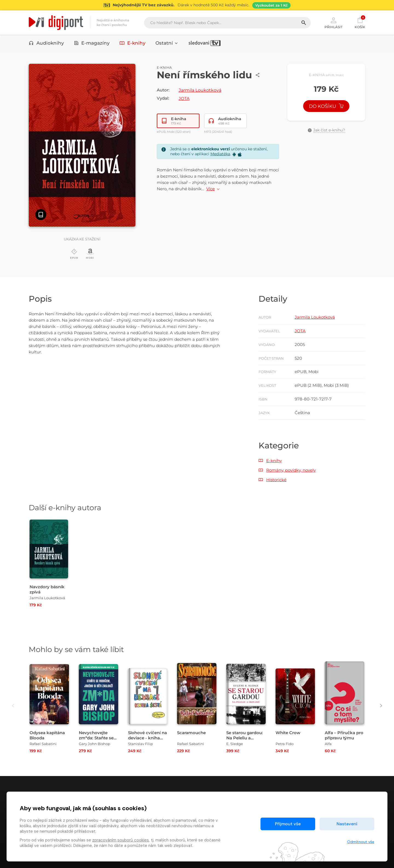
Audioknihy (46, 43)
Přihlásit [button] (334, 22)
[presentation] (13, 706)
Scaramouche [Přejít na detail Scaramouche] (191, 733)
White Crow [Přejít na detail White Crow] (288, 733)
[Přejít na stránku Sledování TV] (197, 5)
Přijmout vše (288, 824)
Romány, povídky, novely (291, 470)
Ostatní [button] (167, 43)
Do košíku (326, 106)
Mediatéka (220, 154)
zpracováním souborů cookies (121, 840)
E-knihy (133, 43)
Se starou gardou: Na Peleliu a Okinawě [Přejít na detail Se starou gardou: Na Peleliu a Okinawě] (245, 738)
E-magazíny (92, 43)
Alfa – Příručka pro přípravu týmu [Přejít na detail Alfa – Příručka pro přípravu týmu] (344, 735)
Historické (276, 480)
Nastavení (347, 824)
